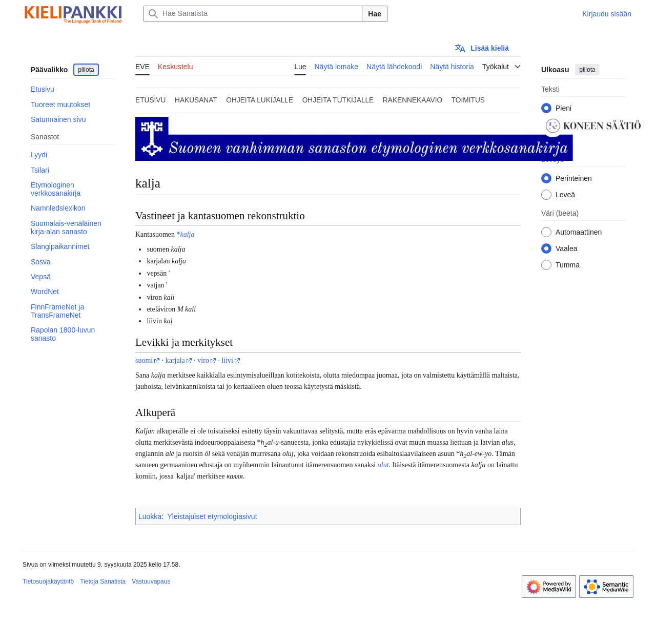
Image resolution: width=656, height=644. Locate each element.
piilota (86, 70)
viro (203, 360)
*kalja (185, 234)
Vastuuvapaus (151, 581)
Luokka (150, 516)
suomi (144, 360)
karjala (175, 360)
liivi (227, 360)
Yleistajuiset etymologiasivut (212, 516)
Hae (375, 14)
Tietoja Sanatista (103, 581)
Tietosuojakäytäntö (48, 581)
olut (383, 465)
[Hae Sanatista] (253, 14)
